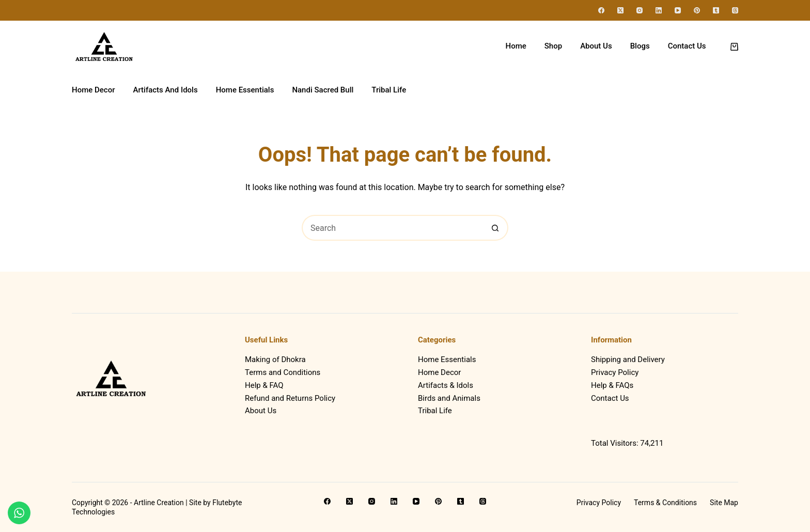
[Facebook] (601, 10)
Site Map (724, 503)
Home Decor (93, 90)
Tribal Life (389, 90)
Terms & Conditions (665, 503)
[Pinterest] (697, 10)
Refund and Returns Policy (290, 398)
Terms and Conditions (283, 372)
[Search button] (495, 228)
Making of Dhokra (275, 359)
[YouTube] (678, 10)
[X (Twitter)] (620, 10)
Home (516, 46)
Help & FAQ (264, 385)
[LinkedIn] (659, 10)
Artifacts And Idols (165, 90)
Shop (553, 46)
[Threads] (735, 10)
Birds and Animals (449, 398)
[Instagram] (640, 10)
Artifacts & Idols (446, 385)
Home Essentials (245, 90)
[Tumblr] (716, 10)
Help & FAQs (612, 385)
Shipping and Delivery (628, 359)
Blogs (640, 46)
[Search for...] (392, 228)
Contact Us (687, 46)
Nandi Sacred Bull (323, 90)
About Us (596, 46)
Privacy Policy (615, 372)
